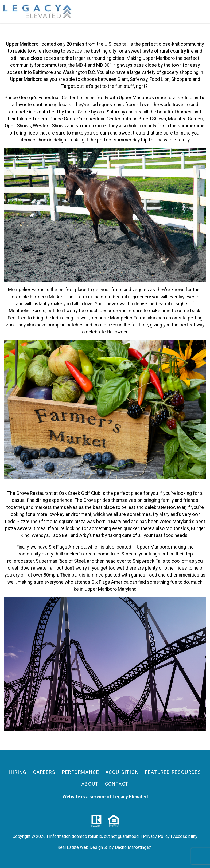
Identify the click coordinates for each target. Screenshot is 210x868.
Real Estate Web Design (82, 847)
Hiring (18, 772)
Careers (44, 772)
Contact (117, 784)
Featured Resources (173, 772)
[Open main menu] (202, 12)
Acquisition (122, 772)
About (90, 784)
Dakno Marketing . (133, 847)
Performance (81, 772)
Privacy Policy (156, 836)
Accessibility (185, 836)
